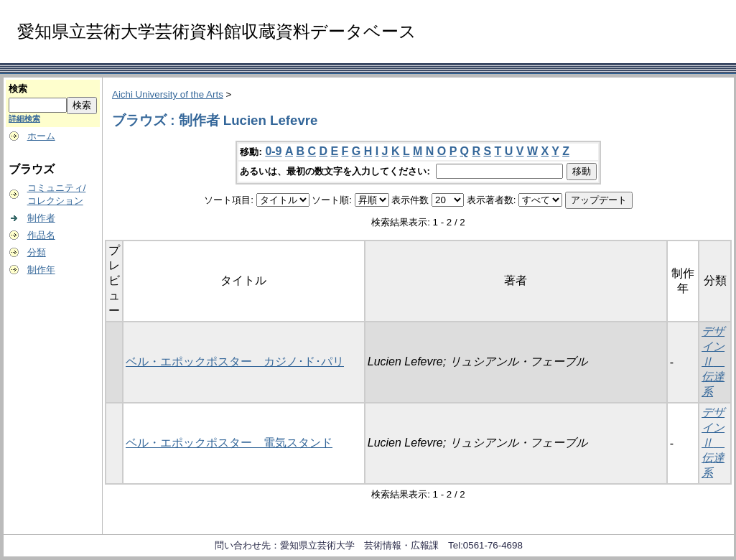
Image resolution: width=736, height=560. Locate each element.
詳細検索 (24, 118)
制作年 (41, 270)
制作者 (41, 218)
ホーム (41, 136)
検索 (18, 89)
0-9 (273, 151)
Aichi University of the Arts (168, 94)
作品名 (41, 235)
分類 (37, 252)
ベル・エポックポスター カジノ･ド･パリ (235, 361)
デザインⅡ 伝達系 (713, 361)
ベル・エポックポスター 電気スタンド (229, 443)
